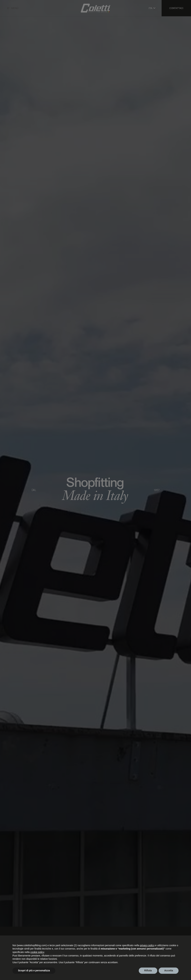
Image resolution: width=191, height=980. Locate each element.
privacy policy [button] (147, 945)
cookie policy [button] (37, 952)
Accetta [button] (169, 970)
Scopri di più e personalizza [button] (34, 970)
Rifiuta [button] (148, 970)
